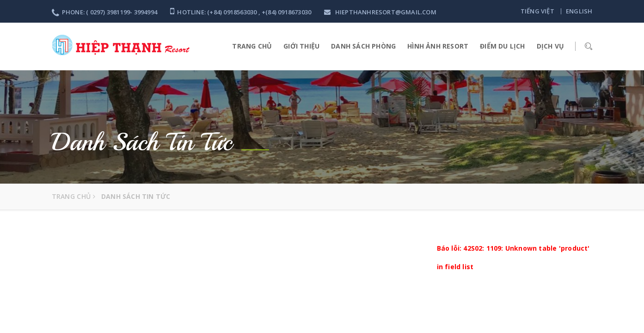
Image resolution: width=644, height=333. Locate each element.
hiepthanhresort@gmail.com (380, 12)
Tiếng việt (537, 11)
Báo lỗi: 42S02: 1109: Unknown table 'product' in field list (513, 257)
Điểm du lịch (502, 46)
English (579, 11)
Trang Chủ (252, 46)
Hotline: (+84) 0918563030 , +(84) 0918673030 (241, 12)
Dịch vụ (550, 46)
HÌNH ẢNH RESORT (438, 46)
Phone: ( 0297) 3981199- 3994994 (104, 12)
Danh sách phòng (363, 46)
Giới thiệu (301, 46)
